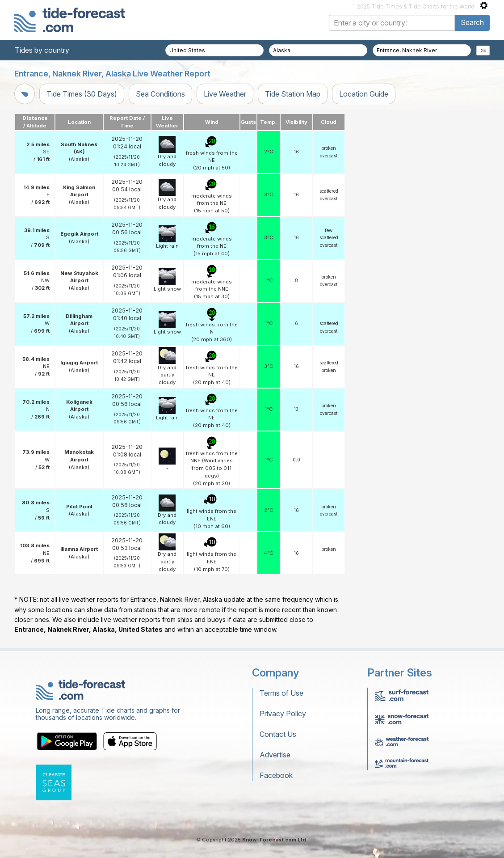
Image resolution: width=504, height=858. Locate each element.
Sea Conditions (160, 94)
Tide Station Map (293, 94)
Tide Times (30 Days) (82, 94)
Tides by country (42, 50)
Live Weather (225, 94)
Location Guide (364, 94)
